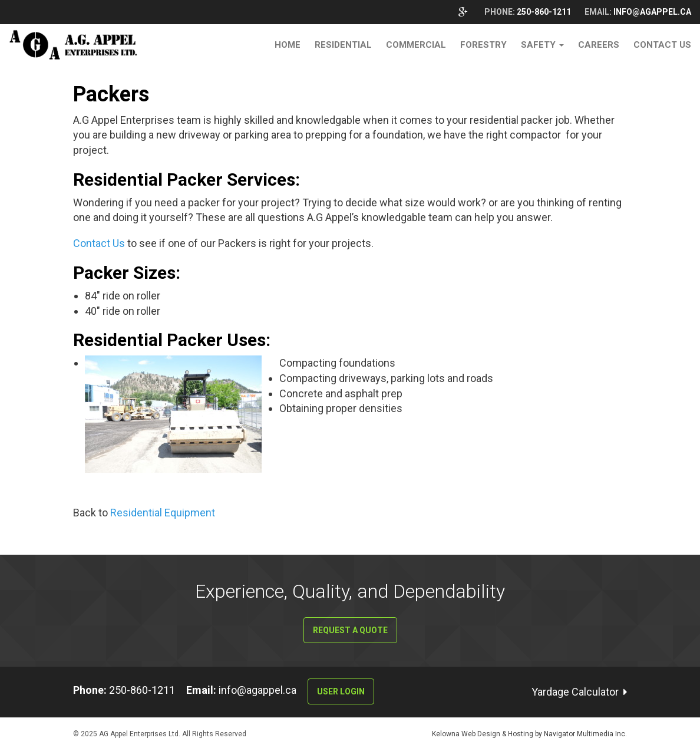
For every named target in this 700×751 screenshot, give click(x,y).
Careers (599, 45)
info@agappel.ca (652, 12)
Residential (343, 45)
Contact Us (662, 45)
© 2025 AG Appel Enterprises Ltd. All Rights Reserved (160, 734)
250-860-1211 (545, 12)
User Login (341, 691)
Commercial (416, 45)
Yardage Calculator (575, 692)
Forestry (483, 45)
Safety (542, 45)
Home (288, 45)
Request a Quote (350, 630)
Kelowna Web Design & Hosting (483, 734)
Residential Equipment (163, 513)
